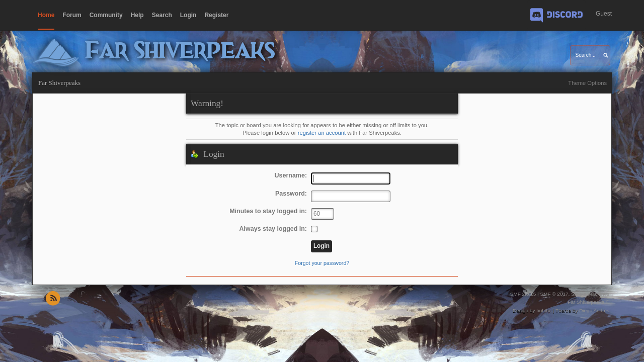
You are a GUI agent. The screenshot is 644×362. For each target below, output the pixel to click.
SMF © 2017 (554, 294)
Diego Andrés (594, 310)
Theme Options (587, 83)
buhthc (544, 310)
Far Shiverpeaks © (588, 302)
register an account (322, 133)
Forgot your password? (322, 263)
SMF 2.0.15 (523, 294)
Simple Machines (590, 294)
